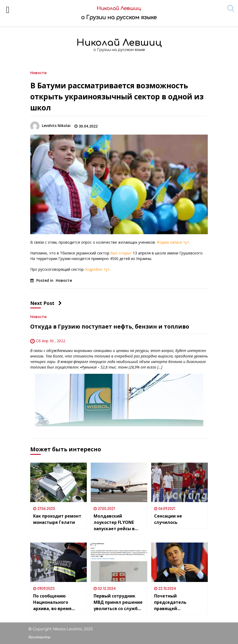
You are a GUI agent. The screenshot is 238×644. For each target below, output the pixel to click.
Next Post (46, 303)
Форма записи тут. (173, 242)
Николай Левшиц (119, 43)
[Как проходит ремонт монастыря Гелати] (59, 482)
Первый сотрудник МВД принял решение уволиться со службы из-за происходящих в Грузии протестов (118, 602)
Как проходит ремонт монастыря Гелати (57, 519)
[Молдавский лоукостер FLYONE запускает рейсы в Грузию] (119, 482)
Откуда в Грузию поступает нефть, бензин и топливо (110, 326)
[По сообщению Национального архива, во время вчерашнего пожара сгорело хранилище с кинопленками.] (59, 562)
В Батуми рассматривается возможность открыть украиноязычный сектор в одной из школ (117, 96)
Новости (38, 72)
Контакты (39, 637)
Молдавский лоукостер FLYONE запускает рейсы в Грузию (114, 522)
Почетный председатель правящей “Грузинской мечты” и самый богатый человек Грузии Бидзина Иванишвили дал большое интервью (179, 602)
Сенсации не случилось (168, 519)
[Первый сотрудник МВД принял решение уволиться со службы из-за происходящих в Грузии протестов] (119, 562)
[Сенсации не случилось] (179, 482)
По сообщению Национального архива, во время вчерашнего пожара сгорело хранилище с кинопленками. (57, 602)
